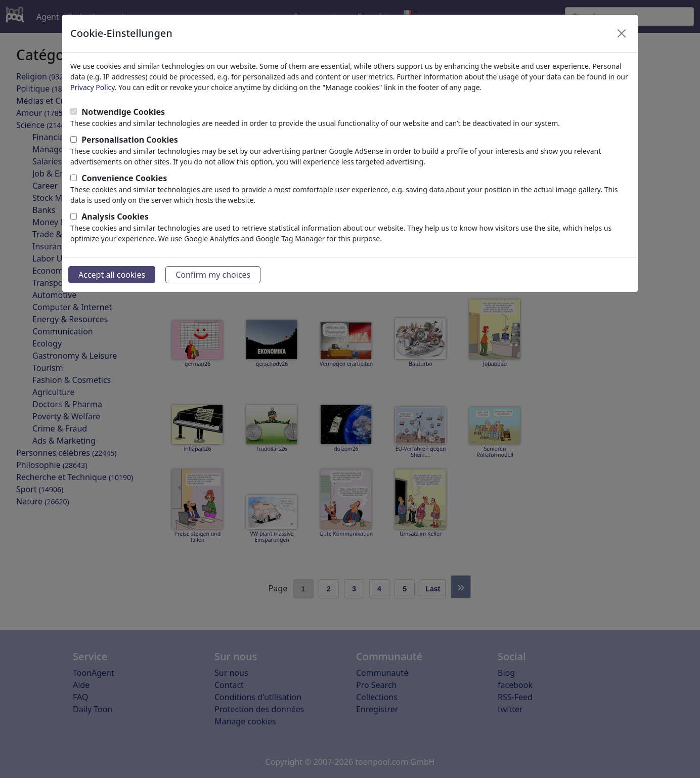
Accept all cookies (112, 275)
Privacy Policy (93, 87)
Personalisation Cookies (130, 140)
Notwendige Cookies (123, 112)
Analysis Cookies (115, 217)
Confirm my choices (213, 275)
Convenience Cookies (124, 178)
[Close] (622, 33)
